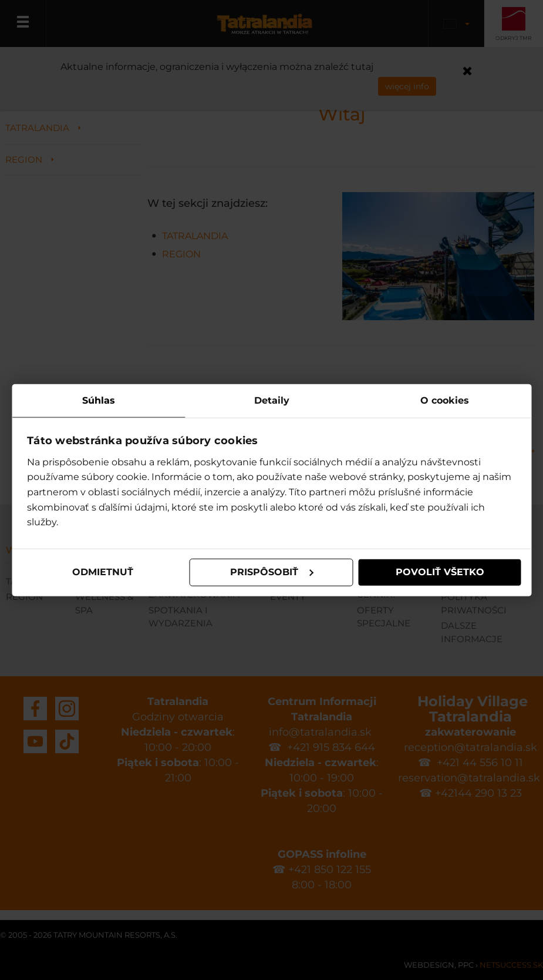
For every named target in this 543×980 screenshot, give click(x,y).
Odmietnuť (103, 572)
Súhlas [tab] (99, 400)
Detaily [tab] (272, 400)
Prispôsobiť (272, 572)
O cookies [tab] (445, 400)
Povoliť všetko (440, 572)
